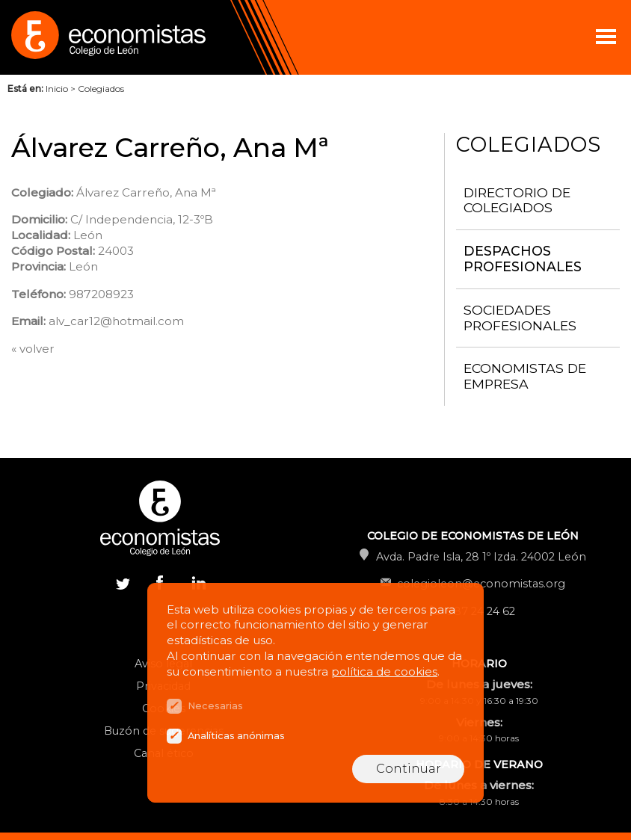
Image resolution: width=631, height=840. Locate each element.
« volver (33, 349)
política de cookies (384, 671)
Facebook (160, 582)
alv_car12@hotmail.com (116, 321)
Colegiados (101, 89)
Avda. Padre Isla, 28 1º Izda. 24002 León (481, 557)
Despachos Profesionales (523, 259)
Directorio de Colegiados (517, 200)
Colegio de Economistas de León (150, 37)
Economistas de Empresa (525, 376)
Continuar (409, 769)
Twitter (123, 582)
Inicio (57, 89)
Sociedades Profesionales (520, 318)
